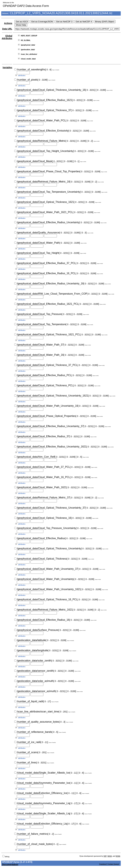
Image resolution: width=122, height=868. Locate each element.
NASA (110, 856)
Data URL (7, 29)
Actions (8, 23)
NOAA (118, 856)
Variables (7, 68)
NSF (105, 856)
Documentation (10, 864)
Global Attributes (7, 37)
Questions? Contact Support (109, 864)
